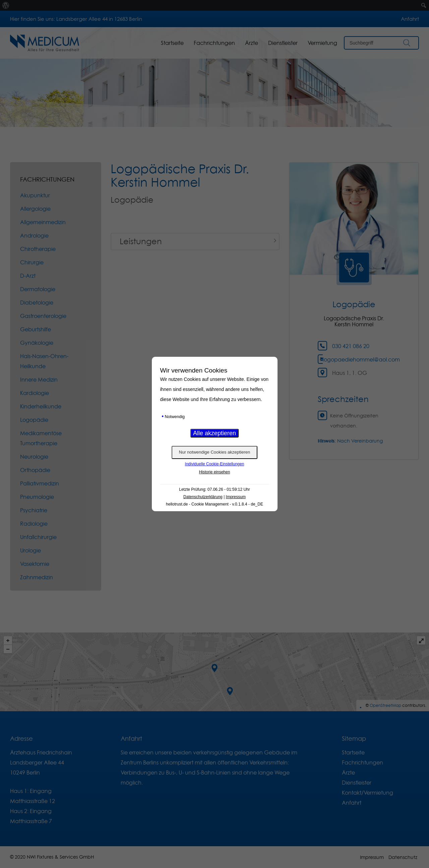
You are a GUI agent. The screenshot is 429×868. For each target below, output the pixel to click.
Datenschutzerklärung (203, 497)
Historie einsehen (215, 472)
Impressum (236, 497)
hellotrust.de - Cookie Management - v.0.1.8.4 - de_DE (214, 504)
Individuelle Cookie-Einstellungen (215, 464)
